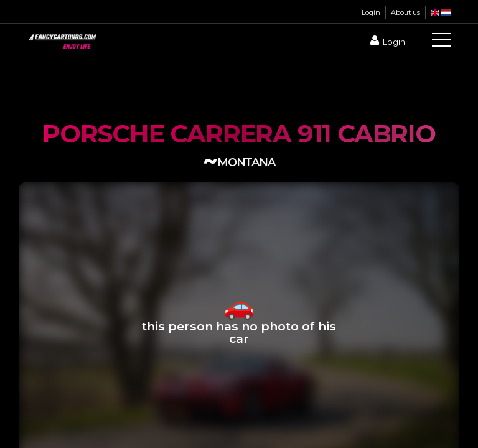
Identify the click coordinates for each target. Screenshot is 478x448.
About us (405, 12)
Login (371, 12)
